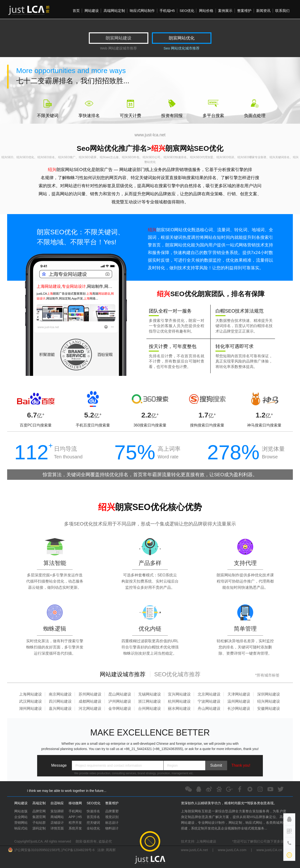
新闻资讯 (263, 11)
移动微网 (75, 803)
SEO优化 (187, 11)
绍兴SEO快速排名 (175, 157)
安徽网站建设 (269, 709)
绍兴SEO (7, 157)
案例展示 (225, 11)
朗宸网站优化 (182, 38)
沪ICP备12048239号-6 (78, 850)
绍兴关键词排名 (280, 157)
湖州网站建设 (30, 709)
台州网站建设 (150, 709)
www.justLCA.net (194, 850)
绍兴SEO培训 (225, 157)
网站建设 (92, 11)
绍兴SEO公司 (151, 157)
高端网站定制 (114, 11)
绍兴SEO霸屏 (87, 157)
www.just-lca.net (150, 135)
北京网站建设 (209, 694)
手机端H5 (167, 11)
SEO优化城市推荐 (177, 674)
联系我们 (282, 11)
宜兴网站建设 (179, 694)
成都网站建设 (90, 701)
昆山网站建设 (120, 694)
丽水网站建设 (179, 709)
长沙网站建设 (239, 709)
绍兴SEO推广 (67, 157)
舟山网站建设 (209, 709)
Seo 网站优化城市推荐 (182, 48)
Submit (216, 765)
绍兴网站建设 (269, 701)
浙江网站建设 (150, 701)
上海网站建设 (30, 694)
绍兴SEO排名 (46, 157)
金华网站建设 (120, 709)
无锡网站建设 (150, 694)
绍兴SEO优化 (25, 157)
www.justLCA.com (232, 850)
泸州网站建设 (120, 701)
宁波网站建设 (209, 701)
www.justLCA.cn (269, 850)
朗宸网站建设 (119, 38)
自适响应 (57, 803)
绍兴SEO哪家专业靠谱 (252, 157)
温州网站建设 (239, 701)
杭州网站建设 (179, 701)
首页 (76, 11)
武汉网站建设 (30, 701)
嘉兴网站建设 (60, 709)
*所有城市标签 (267, 675)
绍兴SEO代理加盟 (202, 157)
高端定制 (39, 803)
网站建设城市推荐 (123, 674)
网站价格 (206, 11)
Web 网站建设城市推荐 (118, 48)
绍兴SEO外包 (131, 157)
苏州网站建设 (90, 694)
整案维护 (244, 11)
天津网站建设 (239, 694)
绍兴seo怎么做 (109, 157)
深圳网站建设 (269, 694)
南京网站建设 (60, 694)
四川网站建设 (60, 701)
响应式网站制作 (142, 11)
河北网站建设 (90, 709)
